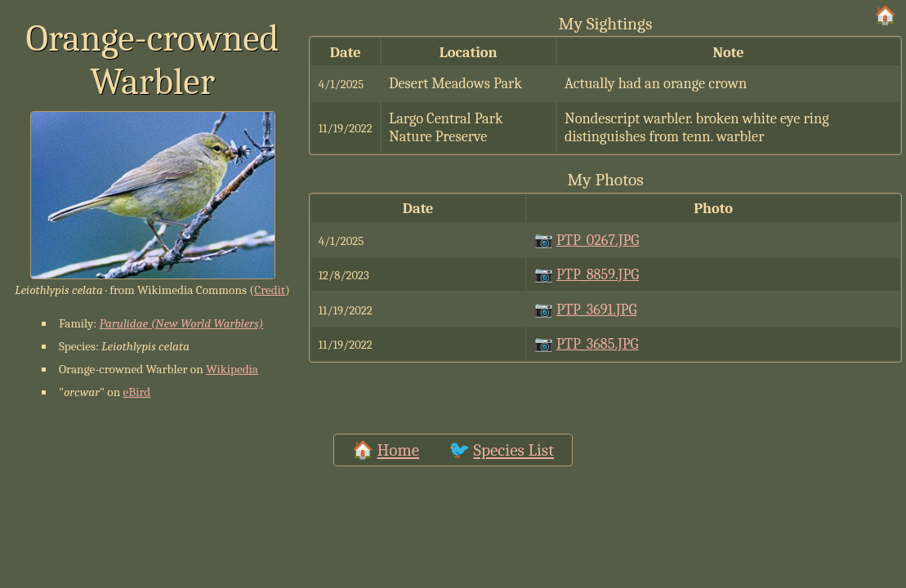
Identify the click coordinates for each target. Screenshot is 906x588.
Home (398, 450)
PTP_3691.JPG (596, 310)
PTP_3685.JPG (598, 344)
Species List (513, 450)
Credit (270, 290)
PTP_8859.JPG (598, 274)
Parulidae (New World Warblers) (182, 323)
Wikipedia (232, 369)
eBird (137, 392)
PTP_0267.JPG (598, 240)
